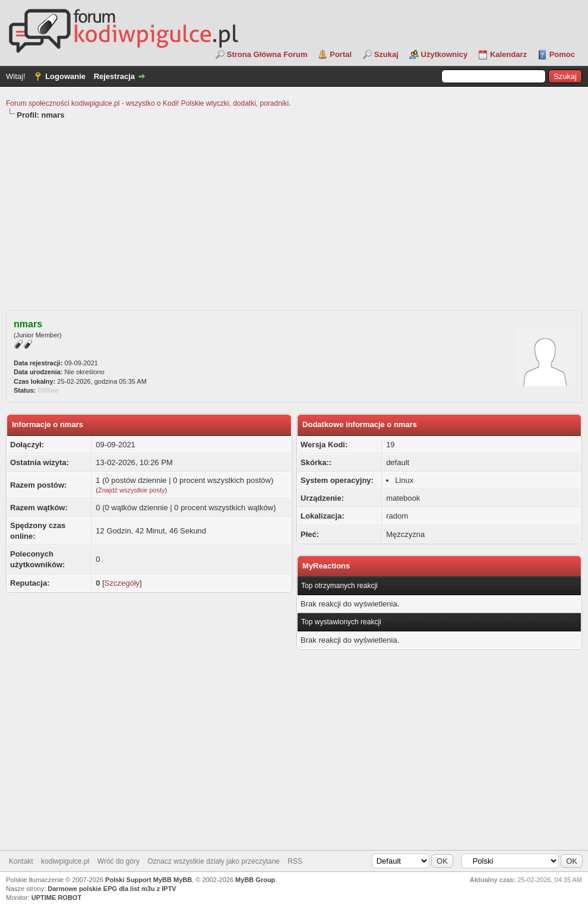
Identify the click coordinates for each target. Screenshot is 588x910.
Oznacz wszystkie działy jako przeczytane (214, 861)
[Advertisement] (294, 210)
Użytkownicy (445, 54)
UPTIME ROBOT (56, 898)
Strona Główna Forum (267, 54)
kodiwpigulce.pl (65, 861)
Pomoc (562, 54)
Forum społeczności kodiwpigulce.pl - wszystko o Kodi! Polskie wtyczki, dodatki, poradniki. (148, 103)
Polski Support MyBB (138, 880)
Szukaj (386, 54)
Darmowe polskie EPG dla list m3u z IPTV (112, 889)
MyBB (183, 880)
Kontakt (21, 861)
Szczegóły (122, 583)
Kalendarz (508, 54)
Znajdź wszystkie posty (131, 490)
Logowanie (65, 76)
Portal (341, 54)
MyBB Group (255, 880)
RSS (295, 861)
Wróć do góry (118, 861)
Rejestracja (114, 76)
